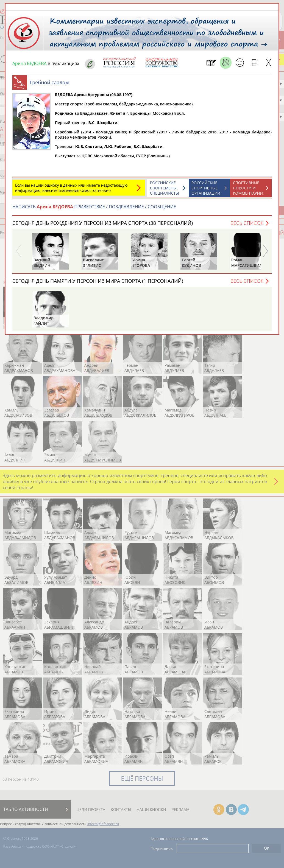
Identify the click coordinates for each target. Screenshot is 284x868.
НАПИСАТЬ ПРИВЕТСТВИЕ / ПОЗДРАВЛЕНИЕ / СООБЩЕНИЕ (94, 207)
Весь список (247, 223)
